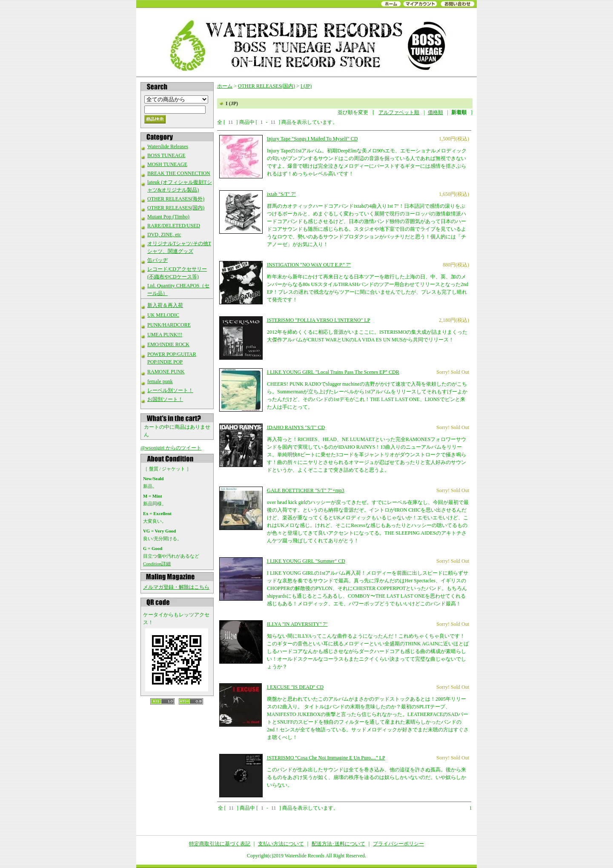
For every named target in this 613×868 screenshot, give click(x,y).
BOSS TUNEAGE (166, 155)
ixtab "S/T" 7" (281, 194)
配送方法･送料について (338, 844)
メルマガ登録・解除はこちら (176, 587)
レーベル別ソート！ (170, 390)
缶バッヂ (158, 260)
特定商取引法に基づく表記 (220, 844)
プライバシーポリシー (398, 844)
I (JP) (306, 86)
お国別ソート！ (165, 399)
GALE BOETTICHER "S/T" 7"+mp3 (306, 490)
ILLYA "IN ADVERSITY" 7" (297, 624)
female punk (160, 381)
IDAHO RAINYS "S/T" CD (296, 427)
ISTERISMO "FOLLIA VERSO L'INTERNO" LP (318, 320)
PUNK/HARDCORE (169, 325)
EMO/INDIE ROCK (168, 344)
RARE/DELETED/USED (174, 226)
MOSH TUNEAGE (167, 164)
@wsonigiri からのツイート (171, 448)
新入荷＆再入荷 (165, 305)
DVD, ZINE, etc (164, 235)
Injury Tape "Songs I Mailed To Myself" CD (312, 139)
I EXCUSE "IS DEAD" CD (295, 687)
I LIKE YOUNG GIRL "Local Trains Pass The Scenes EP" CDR (333, 372)
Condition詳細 (157, 564)
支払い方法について (281, 844)
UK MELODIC (163, 315)
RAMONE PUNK (166, 372)
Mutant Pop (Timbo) (168, 217)
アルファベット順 (399, 112)
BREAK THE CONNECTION (179, 173)
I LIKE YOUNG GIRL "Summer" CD (306, 561)
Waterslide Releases (168, 146)
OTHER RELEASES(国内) (176, 208)
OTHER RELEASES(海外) (176, 199)
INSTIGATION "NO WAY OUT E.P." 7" (309, 265)
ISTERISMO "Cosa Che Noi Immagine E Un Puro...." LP (326, 758)
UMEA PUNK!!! (165, 335)
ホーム (225, 86)
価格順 (435, 112)
